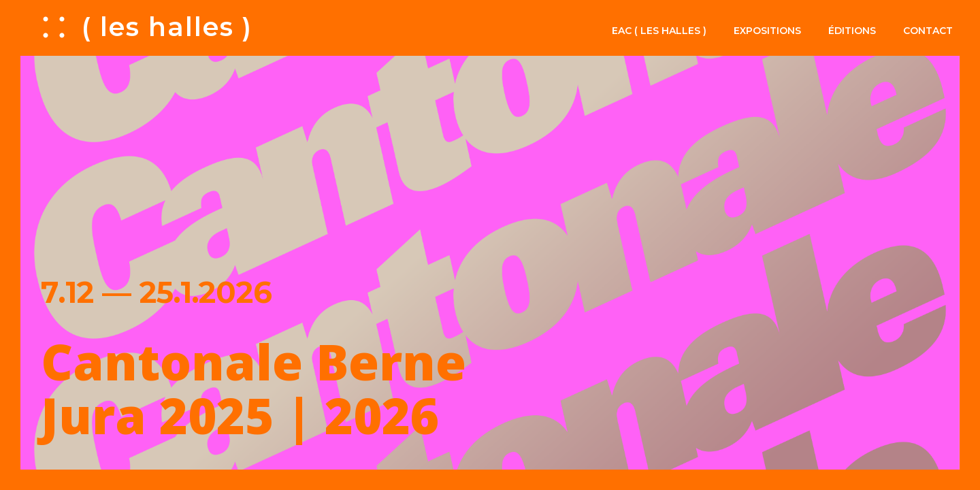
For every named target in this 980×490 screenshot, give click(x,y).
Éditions (852, 31)
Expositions (767, 31)
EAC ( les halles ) (659, 31)
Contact (928, 31)
